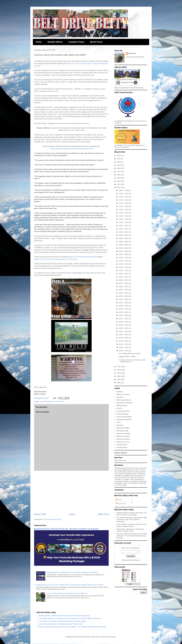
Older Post (103, 514)
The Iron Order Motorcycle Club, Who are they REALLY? (67, 593)
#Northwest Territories (124, 403)
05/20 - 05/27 (124, 287)
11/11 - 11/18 (124, 213)
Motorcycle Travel (123, 442)
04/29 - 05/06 (124, 296)
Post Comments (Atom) (53, 519)
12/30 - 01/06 (124, 190)
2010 (119, 370)
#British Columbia (123, 394)
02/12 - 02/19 (124, 331)
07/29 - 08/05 (124, 254)
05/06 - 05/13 (124, 293)
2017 (119, 172)
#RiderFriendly (122, 406)
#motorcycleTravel (123, 411)
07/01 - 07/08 (124, 267)
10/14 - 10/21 (124, 226)
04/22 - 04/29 (124, 299)
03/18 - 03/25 (124, 315)
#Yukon (119, 408)
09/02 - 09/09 (124, 245)
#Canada (120, 397)
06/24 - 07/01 (124, 270)
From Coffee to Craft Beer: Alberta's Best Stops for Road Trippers (131, 525)
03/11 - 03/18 (124, 319)
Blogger (113, 637)
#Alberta (119, 392)
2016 (119, 175)
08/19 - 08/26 (124, 248)
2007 (119, 379)
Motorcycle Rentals (123, 433)
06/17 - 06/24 (124, 274)
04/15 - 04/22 (124, 303)
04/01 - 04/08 (124, 309)
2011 (119, 367)
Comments (121, 503)
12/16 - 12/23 (124, 197)
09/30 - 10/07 (124, 232)
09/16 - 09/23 (124, 238)
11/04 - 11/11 (124, 216)
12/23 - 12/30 (124, 194)
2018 (119, 168)
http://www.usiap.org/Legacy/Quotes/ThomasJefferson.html (71, 149)
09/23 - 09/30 (124, 235)
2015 (119, 178)
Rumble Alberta (55, 42)
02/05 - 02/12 (124, 335)
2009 (119, 373)
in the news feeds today (82, 257)
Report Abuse (121, 453)
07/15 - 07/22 (124, 261)
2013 (119, 184)
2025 (119, 155)
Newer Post (40, 514)
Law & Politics (59, 401)
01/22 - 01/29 (124, 341)
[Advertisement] (71, 492)
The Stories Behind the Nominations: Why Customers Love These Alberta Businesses (132, 520)
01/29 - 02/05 (124, 338)
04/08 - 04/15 (124, 306)
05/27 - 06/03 (124, 283)
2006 (119, 383)
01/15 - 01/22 (124, 344)
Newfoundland (122, 445)
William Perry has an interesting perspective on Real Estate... (56, 259)
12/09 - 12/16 (124, 200)
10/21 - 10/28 (124, 222)
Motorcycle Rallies (123, 428)
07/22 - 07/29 (124, 258)
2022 (119, 159)
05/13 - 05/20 (124, 290)
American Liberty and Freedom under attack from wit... (132, 361)
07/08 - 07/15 (124, 264)
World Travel (96, 42)
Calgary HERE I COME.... (128, 357)
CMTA (119, 422)
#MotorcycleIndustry (124, 400)
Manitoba (120, 425)
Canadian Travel (76, 42)
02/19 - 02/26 (124, 328)
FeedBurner (136, 560)
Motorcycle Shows (123, 439)
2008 (119, 376)
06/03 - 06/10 (124, 280)
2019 (119, 165)
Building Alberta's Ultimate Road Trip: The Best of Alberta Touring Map (66, 529)
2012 (119, 187)
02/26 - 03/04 (124, 325)
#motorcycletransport (124, 419)
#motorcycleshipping (124, 417)
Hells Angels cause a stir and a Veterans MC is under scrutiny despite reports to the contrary (70, 585)
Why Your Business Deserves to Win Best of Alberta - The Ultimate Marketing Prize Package (132, 536)
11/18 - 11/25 (124, 210)
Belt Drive (132, 53)
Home (39, 42)
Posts (119, 500)
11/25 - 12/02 (124, 206)
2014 (119, 181)
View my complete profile (135, 57)
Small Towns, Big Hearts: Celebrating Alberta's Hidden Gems (130, 530)
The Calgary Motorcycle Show (129, 353)
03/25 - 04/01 (124, 312)
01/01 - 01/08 (124, 351)
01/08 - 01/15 (124, 347)
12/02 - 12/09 (124, 203)
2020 (119, 162)
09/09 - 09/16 (124, 242)
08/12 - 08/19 (124, 251)
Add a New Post (120, 460)
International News (47, 401)
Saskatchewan (122, 447)
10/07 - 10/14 (124, 229)
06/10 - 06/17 (124, 277)
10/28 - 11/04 (124, 219)
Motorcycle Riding (123, 436)
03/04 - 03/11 (124, 322)
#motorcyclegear (122, 414)
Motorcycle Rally (122, 431)
